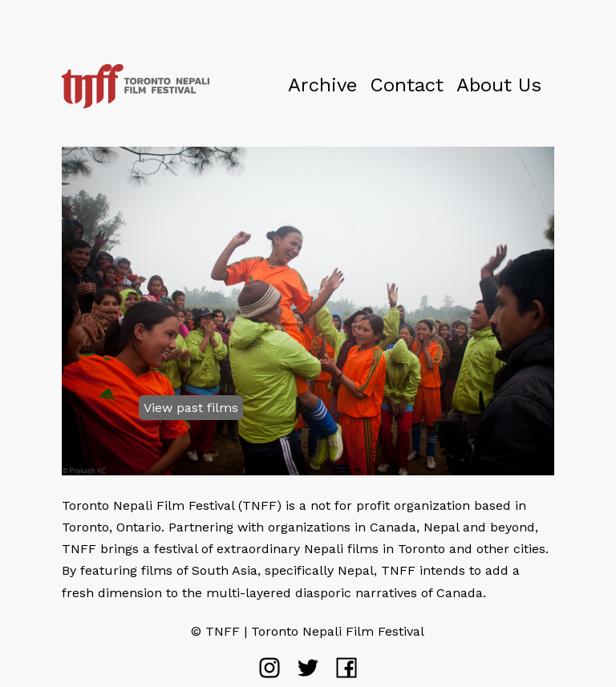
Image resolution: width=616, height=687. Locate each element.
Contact (407, 85)
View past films (191, 408)
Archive (322, 85)
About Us (499, 85)
